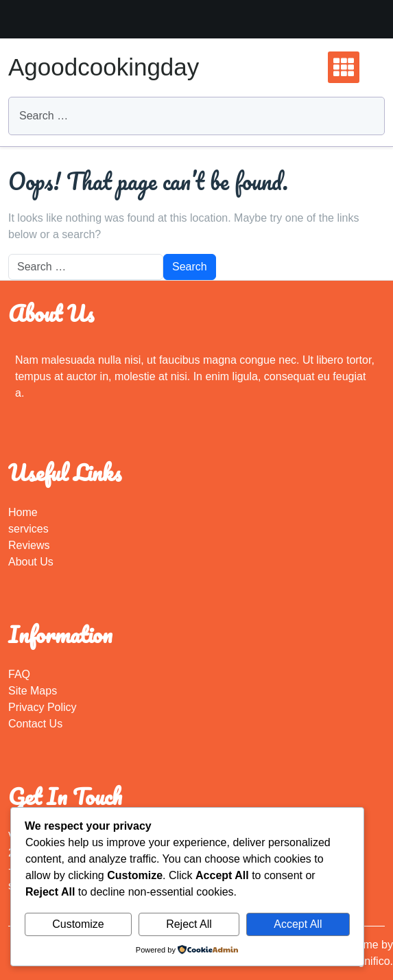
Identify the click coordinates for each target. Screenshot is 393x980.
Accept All (298, 924)
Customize (78, 924)
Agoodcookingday (104, 67)
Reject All (189, 924)
